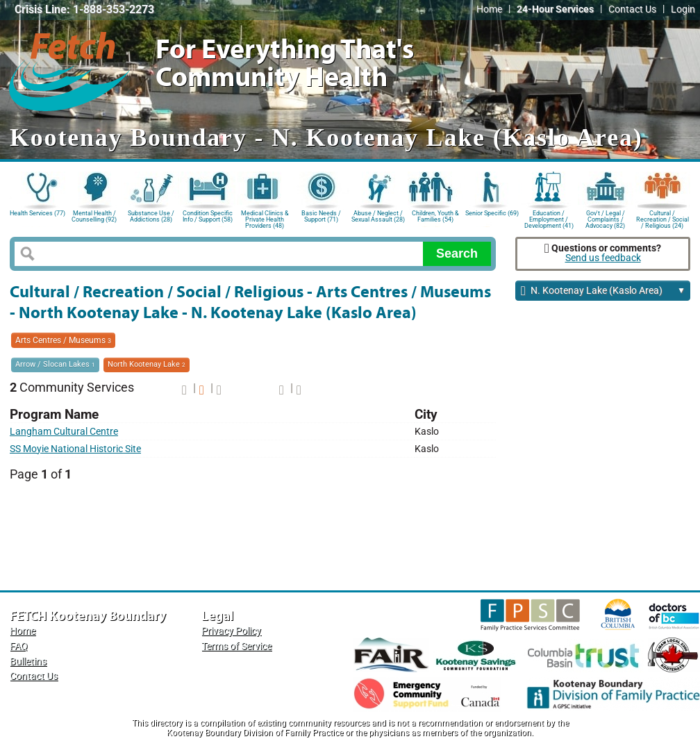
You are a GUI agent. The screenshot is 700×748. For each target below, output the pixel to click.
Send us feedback (603, 258)
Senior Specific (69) (492, 213)
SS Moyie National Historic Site (75, 449)
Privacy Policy (231, 631)
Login (683, 9)
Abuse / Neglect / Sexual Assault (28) (378, 216)
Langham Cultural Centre (64, 432)
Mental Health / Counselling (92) (94, 216)
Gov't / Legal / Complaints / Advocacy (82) (605, 218)
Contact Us (632, 9)
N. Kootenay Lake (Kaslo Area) (603, 291)
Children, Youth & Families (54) (435, 216)
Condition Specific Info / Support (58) (208, 216)
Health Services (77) (37, 213)
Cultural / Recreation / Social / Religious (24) (662, 218)
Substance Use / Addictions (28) (151, 216)
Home (489, 9)
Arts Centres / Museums (63, 340)
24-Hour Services (555, 9)
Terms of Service (236, 646)
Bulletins (28, 662)
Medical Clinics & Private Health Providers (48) (265, 218)
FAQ (19, 646)
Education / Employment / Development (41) (549, 218)
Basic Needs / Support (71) (321, 216)
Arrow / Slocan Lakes (55, 364)
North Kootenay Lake (147, 364)
